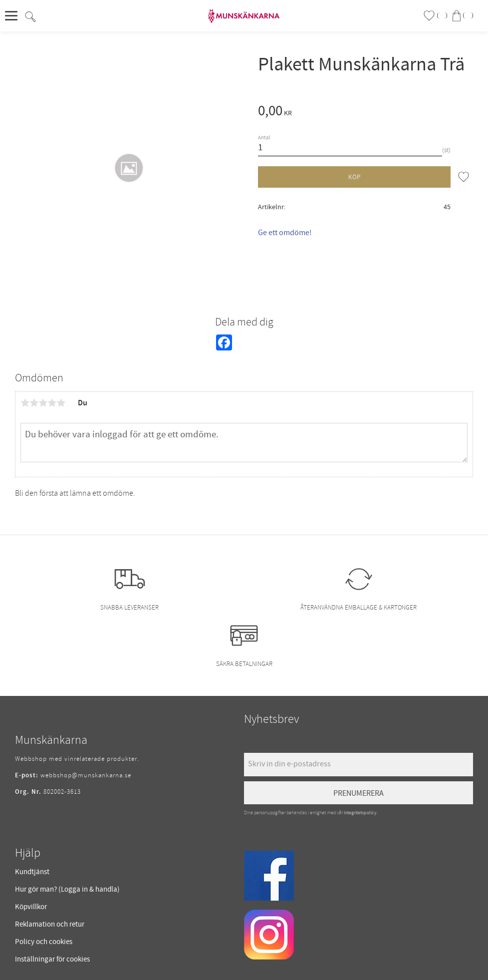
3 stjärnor (43, 403)
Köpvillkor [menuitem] (31, 907)
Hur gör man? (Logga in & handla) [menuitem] (67, 889)
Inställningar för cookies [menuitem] (52, 959)
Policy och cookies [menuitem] (44, 942)
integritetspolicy (360, 813)
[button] (14, 16)
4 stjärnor (52, 403)
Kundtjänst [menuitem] (32, 872)
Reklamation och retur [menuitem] (50, 924)
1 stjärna (25, 403)
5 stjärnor (61, 403)
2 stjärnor (34, 403)
